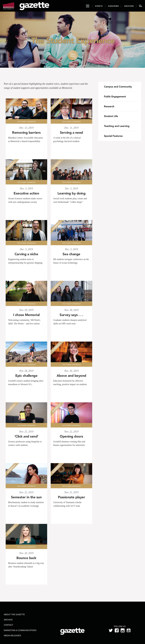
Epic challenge (26, 376)
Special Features (113, 136)
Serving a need (71, 133)
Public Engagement (115, 97)
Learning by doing (72, 193)
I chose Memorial (26, 315)
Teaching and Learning (117, 126)
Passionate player (72, 497)
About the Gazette (14, 614)
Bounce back (26, 558)
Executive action (26, 193)
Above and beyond (71, 376)
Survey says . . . (71, 315)
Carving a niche (26, 254)
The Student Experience (26, 122)
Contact (9, 625)
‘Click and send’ (26, 436)
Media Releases (12, 636)
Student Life (111, 116)
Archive (8, 620)
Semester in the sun (26, 497)
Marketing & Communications (20, 630)
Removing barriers (26, 133)
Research (109, 106)
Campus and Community (118, 87)
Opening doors (71, 436)
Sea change (71, 254)
